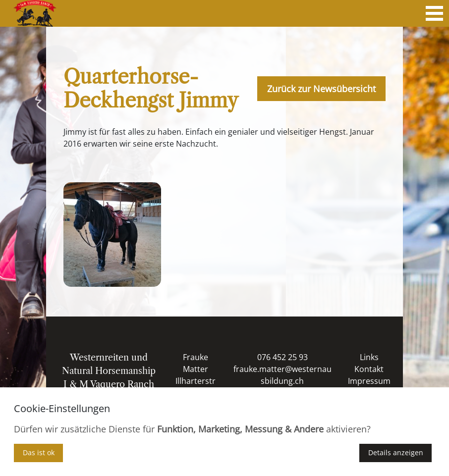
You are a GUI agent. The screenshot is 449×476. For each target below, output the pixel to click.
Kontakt (369, 369)
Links (369, 357)
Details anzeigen (396, 452)
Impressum (369, 381)
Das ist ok (39, 452)
